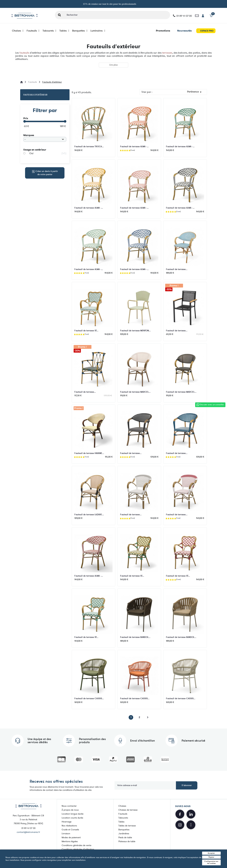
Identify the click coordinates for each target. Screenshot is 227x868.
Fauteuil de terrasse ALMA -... (134, 147)
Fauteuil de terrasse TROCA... (89, 147)
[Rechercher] (117, 15)
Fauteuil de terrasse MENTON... (135, 331)
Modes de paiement (71, 837)
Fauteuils (33, 31)
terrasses (167, 53)
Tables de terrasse (127, 826)
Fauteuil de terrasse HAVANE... (89, 453)
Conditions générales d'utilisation (78, 849)
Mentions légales (70, 841)
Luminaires (98, 31)
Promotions (163, 31)
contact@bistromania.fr (28, 832)
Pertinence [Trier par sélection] (195, 92)
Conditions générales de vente (76, 845)
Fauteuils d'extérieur (35, 95)
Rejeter (211, 857)
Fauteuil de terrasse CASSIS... (89, 698)
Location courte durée (72, 818)
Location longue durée (73, 814)
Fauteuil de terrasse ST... (86, 331)
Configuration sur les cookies (211, 862)
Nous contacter (69, 806)
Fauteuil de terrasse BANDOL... (135, 637)
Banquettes (80, 31)
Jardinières (124, 833)
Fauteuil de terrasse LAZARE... (89, 515)
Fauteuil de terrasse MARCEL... (135, 392)
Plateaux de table (127, 841)
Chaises (18, 31)
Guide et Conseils (70, 829)
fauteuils (24, 53)
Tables (64, 31)
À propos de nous (70, 810)
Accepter (211, 853)
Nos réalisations (69, 826)
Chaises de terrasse (128, 810)
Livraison (66, 833)
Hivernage (67, 822)
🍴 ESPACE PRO (205, 31)
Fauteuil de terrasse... (177, 269)
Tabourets (49, 31)
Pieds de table (125, 837)
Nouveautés (184, 31)
